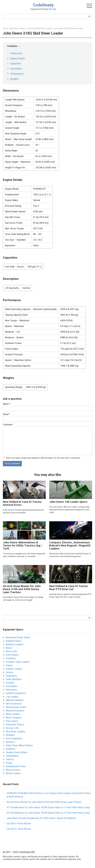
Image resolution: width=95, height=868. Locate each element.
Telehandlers (12, 756)
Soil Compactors (14, 738)
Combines (11, 658)
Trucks (9, 763)
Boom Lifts (11, 651)
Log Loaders (12, 697)
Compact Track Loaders (18, 662)
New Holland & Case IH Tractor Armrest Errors (22, 503)
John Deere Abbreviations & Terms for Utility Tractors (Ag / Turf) (22, 545)
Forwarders (12, 686)
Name (7, 404)
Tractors (10, 759)
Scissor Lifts (12, 728)
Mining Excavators (15, 711)
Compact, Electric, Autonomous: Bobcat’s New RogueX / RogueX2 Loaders (70, 545)
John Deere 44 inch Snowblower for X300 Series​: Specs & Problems (41, 818)
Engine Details (18, 58)
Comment (8, 425)
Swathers (11, 749)
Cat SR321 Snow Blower (19, 824)
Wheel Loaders (13, 773)
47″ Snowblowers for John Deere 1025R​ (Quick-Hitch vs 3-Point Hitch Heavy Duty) (48, 807)
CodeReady (43, 5)
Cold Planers (12, 655)
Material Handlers (15, 700)
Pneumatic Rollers (15, 725)
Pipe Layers (12, 721)
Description (16, 69)
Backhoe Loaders (15, 644)
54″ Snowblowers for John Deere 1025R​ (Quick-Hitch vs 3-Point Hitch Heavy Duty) (48, 813)
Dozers (10, 672)
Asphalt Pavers (13, 641)
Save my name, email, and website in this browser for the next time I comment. (43, 458)
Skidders (10, 735)
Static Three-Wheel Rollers (19, 745)
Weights (14, 79)
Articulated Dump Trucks (18, 637)
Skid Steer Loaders (16, 732)
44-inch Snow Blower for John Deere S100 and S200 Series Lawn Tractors (22, 589)
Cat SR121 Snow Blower (19, 829)
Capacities (16, 63)
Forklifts (10, 683)
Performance (17, 74)
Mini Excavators (14, 704)
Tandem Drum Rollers (17, 752)
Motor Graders (13, 714)
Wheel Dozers (13, 770)
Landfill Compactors (16, 693)
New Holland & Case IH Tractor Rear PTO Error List (69, 588)
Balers (9, 648)
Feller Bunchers (14, 679)
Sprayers (10, 742)
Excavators (11, 676)
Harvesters (11, 690)
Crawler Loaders (14, 669)
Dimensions (16, 53)
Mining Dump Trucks (16, 707)
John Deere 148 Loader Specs (68, 502)
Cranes (9, 665)
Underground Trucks (16, 766)
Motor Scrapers (14, 718)
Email (6, 414)
